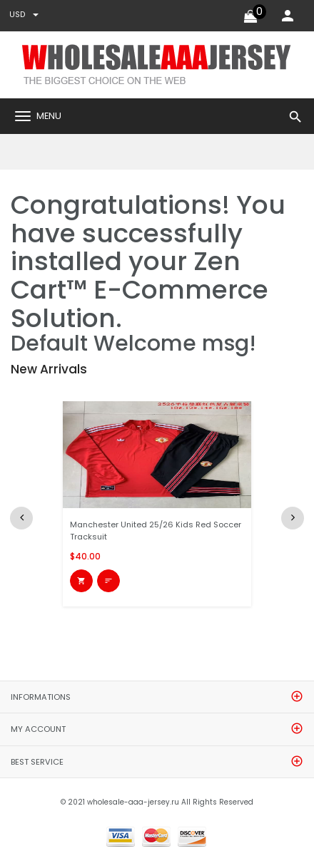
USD (24, 15)
